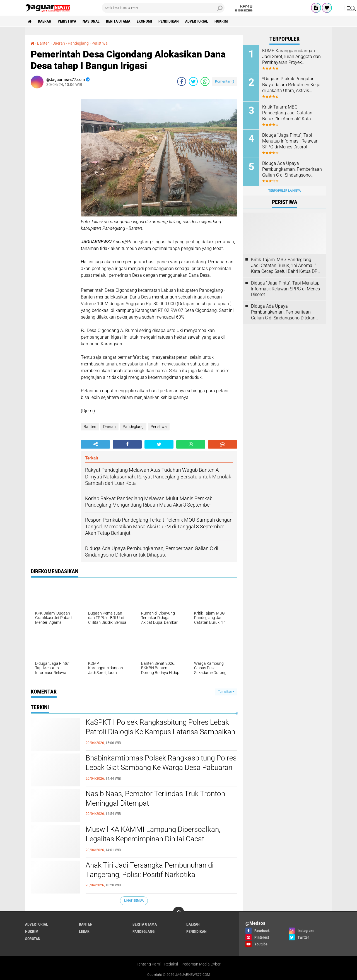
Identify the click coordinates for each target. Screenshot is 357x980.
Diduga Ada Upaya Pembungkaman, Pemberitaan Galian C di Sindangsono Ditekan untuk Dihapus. (292, 169)
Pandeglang (133, 427)
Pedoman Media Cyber (201, 964)
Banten (90, 427)
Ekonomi (144, 21)
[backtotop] (178, 912)
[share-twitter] (193, 81)
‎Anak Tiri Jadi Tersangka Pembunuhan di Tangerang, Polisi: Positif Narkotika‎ (150, 870)
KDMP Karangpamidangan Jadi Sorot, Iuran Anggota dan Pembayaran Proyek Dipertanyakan (291, 57)
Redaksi (171, 964)
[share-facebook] (182, 81)
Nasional (91, 21)
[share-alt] (95, 444)
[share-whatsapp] (205, 81)
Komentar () (225, 81)
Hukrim (221, 21)
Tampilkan (226, 692)
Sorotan (33, 939)
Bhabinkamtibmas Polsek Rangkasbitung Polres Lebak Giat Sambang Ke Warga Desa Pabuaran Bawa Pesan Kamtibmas (161, 767)
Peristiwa (67, 21)
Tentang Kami (149, 964)
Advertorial (197, 21)
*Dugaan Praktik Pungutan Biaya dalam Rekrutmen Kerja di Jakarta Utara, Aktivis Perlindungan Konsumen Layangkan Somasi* (291, 85)
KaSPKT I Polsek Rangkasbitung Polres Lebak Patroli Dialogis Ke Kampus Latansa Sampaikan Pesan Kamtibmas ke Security (160, 732)
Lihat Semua (134, 901)
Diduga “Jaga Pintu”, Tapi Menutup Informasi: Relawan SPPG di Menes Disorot (290, 141)
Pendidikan (169, 21)
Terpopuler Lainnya (284, 191)
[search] (163, 8)
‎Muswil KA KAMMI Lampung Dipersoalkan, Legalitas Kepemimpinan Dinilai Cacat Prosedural (153, 839)
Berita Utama (118, 21)
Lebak (84, 931)
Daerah (45, 21)
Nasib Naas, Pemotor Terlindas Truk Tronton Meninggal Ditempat (155, 798)
